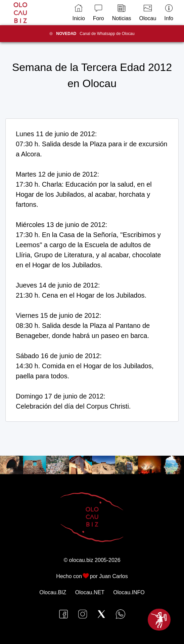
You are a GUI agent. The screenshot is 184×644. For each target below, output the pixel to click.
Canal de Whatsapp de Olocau (95, 34)
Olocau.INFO (129, 592)
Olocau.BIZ (53, 592)
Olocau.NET (90, 592)
